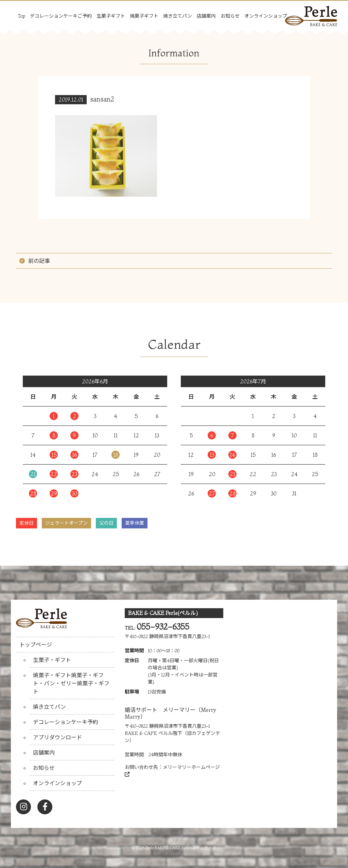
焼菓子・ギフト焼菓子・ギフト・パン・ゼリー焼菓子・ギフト (71, 683)
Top (21, 16)
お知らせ (230, 16)
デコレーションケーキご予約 (61, 16)
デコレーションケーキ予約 (66, 722)
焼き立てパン (178, 16)
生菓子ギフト (111, 16)
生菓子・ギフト (52, 660)
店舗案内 (206, 16)
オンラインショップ (266, 16)
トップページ (36, 645)
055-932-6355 (163, 627)
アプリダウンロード (57, 737)
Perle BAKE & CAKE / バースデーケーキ (181, 848)
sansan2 (102, 99)
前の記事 (39, 261)
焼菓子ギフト (144, 16)
